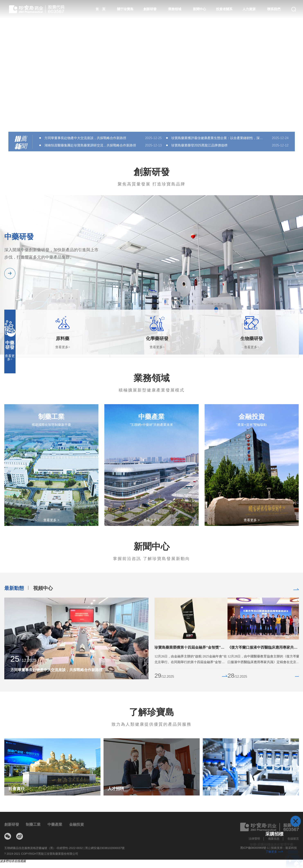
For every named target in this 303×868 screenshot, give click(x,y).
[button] (152, 122)
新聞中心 (199, 9)
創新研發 (150, 9)
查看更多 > (51, 520)
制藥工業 (33, 824)
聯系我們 (274, 9)
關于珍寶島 (125, 9)
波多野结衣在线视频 (13, 861)
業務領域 (175, 9)
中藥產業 (55, 824)
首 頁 (100, 9)
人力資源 (249, 9)
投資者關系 (224, 9)
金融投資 (77, 824)
